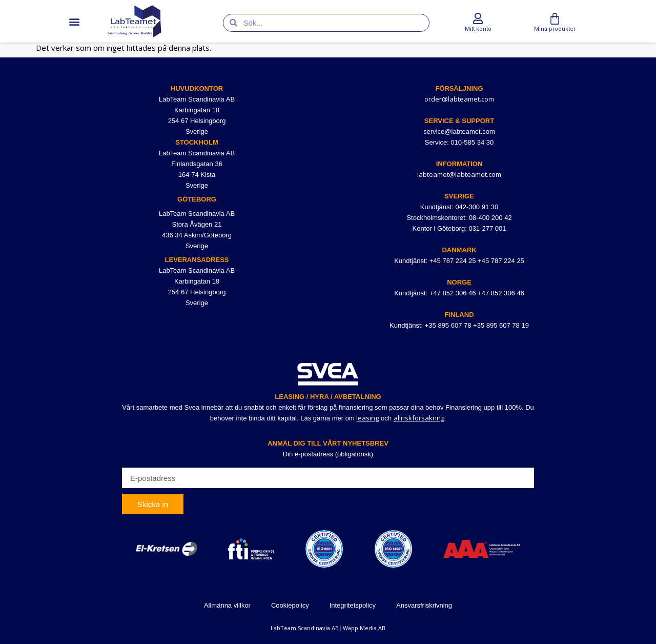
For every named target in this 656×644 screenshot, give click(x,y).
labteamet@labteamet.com (459, 174)
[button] (74, 21)
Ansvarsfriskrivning (424, 605)
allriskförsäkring (419, 418)
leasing (367, 418)
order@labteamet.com (459, 99)
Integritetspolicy (353, 605)
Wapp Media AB (364, 628)
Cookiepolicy (290, 605)
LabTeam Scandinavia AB (305, 628)
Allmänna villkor (227, 605)
